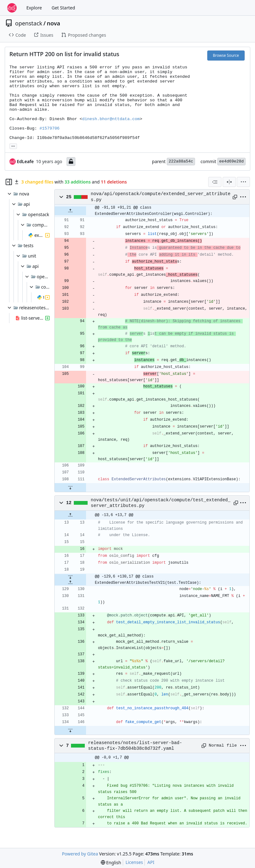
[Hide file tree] (9, 182)
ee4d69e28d (231, 161)
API (151, 862)
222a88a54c (181, 161)
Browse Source (226, 55)
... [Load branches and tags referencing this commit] (13, 146)
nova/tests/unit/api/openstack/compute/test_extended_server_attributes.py (161, 503)
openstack (29, 23)
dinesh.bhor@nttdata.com (111, 119)
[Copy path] (235, 197)
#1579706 (50, 128)
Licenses (134, 862)
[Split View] (229, 182)
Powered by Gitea (80, 854)
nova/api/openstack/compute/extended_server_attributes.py (161, 197)
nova (54, 23)
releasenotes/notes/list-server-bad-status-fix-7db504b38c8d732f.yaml (135, 746)
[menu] (243, 182)
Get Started (63, 8)
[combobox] (215, 182)
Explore (34, 8)
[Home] (12, 8)
